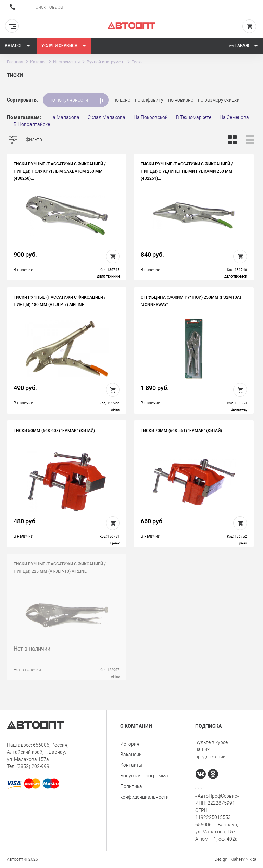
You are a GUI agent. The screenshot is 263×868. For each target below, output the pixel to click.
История (130, 744)
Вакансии (131, 755)
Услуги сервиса (64, 46)
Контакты (131, 765)
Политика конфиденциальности (145, 792)
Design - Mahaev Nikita (235, 859)
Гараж (243, 46)
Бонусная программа (144, 776)
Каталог (18, 46)
